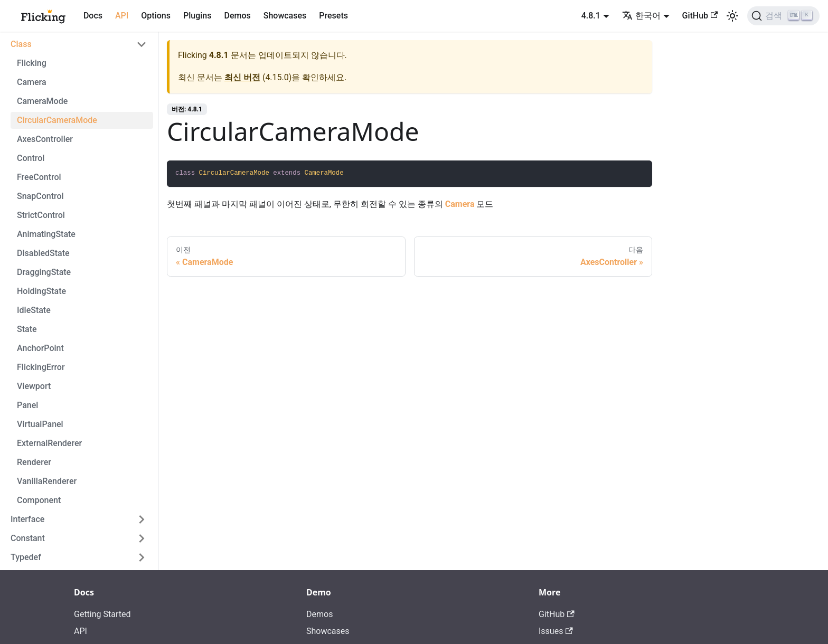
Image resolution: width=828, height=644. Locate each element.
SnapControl (40, 196)
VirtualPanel (40, 424)
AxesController (45, 139)
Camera (32, 82)
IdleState (34, 310)
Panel (27, 405)
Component (39, 500)
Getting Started (102, 614)
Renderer (34, 462)
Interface (27, 519)
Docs (93, 16)
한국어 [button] (641, 16)
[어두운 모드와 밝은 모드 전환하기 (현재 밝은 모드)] (732, 16)
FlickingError (41, 367)
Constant (28, 538)
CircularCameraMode (57, 120)
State (27, 329)
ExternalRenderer (49, 443)
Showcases (285, 16)
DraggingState (44, 272)
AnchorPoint (40, 348)
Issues (556, 631)
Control (31, 158)
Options (156, 16)
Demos (237, 16)
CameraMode (42, 101)
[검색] (783, 16)
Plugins (197, 16)
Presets (333, 16)
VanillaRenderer (47, 481)
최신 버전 (242, 77)
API (122, 16)
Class (21, 44)
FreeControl (39, 177)
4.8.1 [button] (591, 16)
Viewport (34, 386)
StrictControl (41, 215)
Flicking (32, 63)
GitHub (700, 16)
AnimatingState (46, 234)
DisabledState (43, 253)
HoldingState (41, 291)
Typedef (26, 557)
